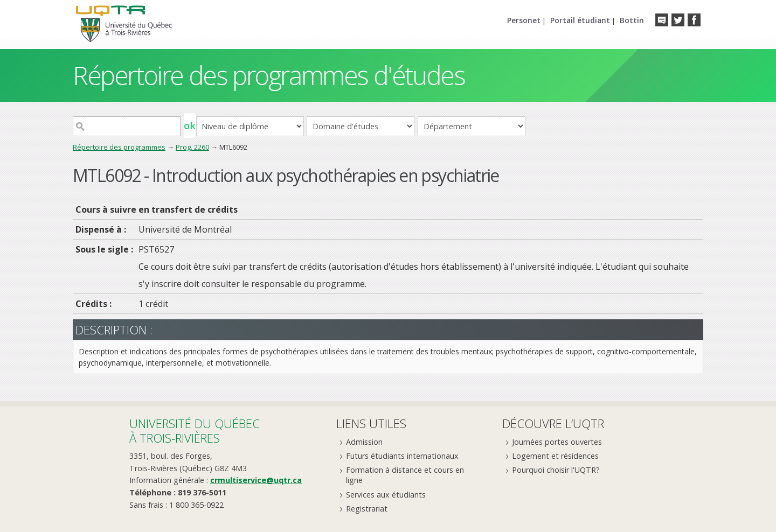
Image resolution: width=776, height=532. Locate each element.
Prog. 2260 (192, 147)
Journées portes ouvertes (557, 442)
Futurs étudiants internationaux (402, 456)
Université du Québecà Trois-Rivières (195, 430)
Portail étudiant (580, 20)
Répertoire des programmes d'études (269, 75)
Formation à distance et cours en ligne (405, 475)
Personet (524, 20)
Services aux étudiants (386, 495)
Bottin (632, 20)
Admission (364, 442)
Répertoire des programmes (119, 147)
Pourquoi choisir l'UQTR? (556, 470)
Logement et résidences (555, 456)
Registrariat (367, 509)
